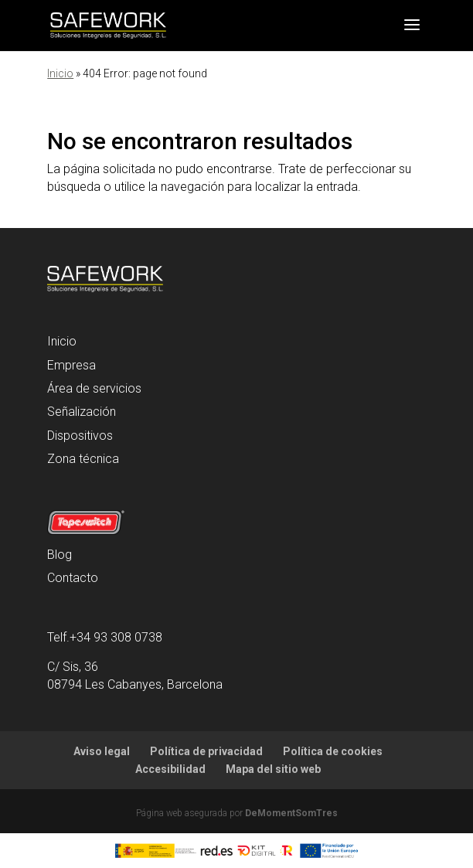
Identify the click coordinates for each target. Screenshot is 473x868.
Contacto (73, 578)
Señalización (82, 412)
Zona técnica (83, 459)
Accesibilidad (170, 769)
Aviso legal (102, 751)
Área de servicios (94, 388)
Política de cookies (333, 751)
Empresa (71, 365)
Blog (60, 555)
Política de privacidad (206, 751)
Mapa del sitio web (273, 769)
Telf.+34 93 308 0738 (105, 637)
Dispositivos (80, 436)
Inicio (60, 73)
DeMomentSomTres (291, 813)
